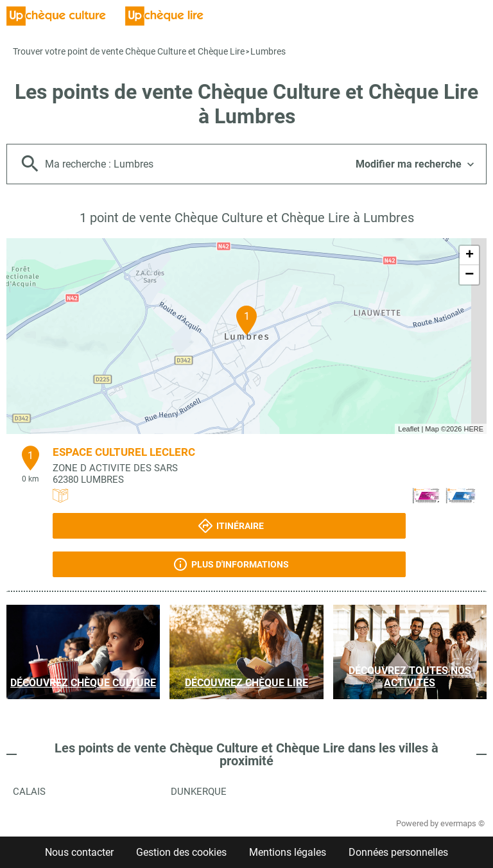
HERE (473, 429)
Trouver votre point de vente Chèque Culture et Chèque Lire (129, 51)
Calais (29, 792)
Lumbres (268, 51)
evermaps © (463, 823)
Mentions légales (288, 852)
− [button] (469, 275)
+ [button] (470, 256)
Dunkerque (199, 792)
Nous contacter (79, 852)
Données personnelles (398, 852)
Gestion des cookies (181, 852)
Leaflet (409, 429)
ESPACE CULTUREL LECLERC (124, 452)
